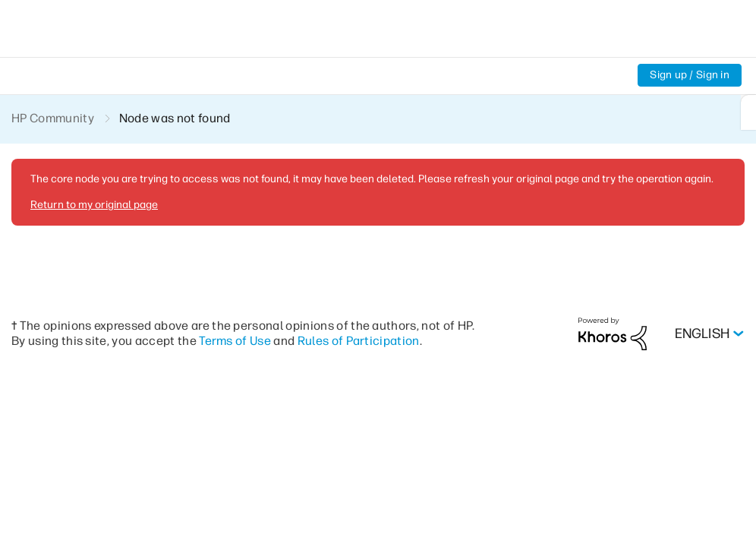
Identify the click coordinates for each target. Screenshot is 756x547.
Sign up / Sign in (689, 75)
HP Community (54, 118)
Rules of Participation (386, 339)
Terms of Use (260, 339)
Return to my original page (93, 204)
